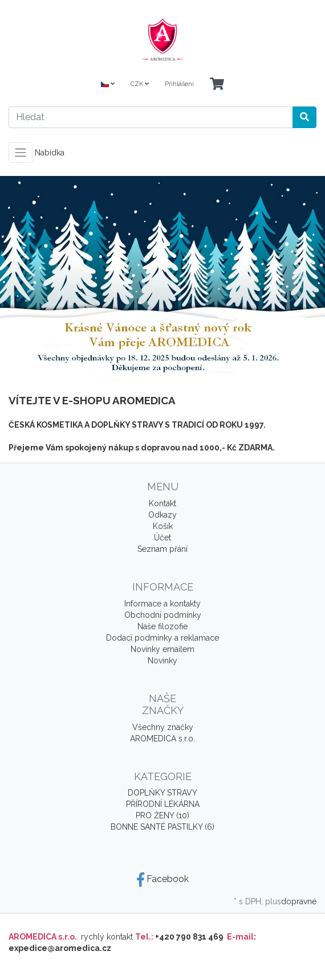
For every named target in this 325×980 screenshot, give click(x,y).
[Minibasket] (217, 85)
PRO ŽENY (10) (162, 815)
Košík (163, 526)
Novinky (162, 661)
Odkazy (162, 515)
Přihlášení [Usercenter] (179, 84)
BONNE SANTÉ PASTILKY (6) (162, 827)
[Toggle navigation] (21, 153)
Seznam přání (162, 549)
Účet (162, 538)
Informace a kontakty (162, 604)
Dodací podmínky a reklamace (162, 638)
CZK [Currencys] (140, 84)
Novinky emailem (162, 649)
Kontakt (162, 503)
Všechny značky (163, 727)
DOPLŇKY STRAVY (162, 793)
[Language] (108, 85)
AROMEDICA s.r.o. (162, 739)
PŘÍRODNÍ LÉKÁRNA (163, 804)
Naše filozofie (162, 626)
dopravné (299, 901)
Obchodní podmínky (163, 615)
